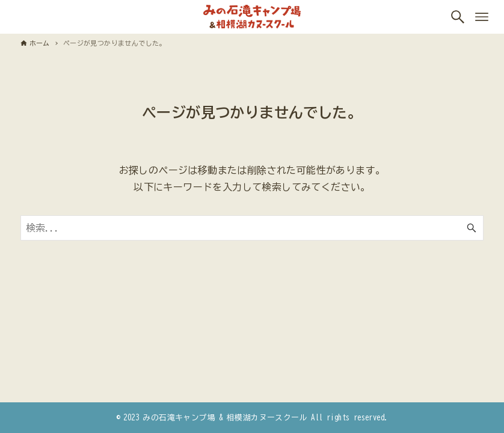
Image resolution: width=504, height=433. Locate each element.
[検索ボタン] (458, 17)
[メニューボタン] (482, 17)
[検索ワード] (252, 228)
